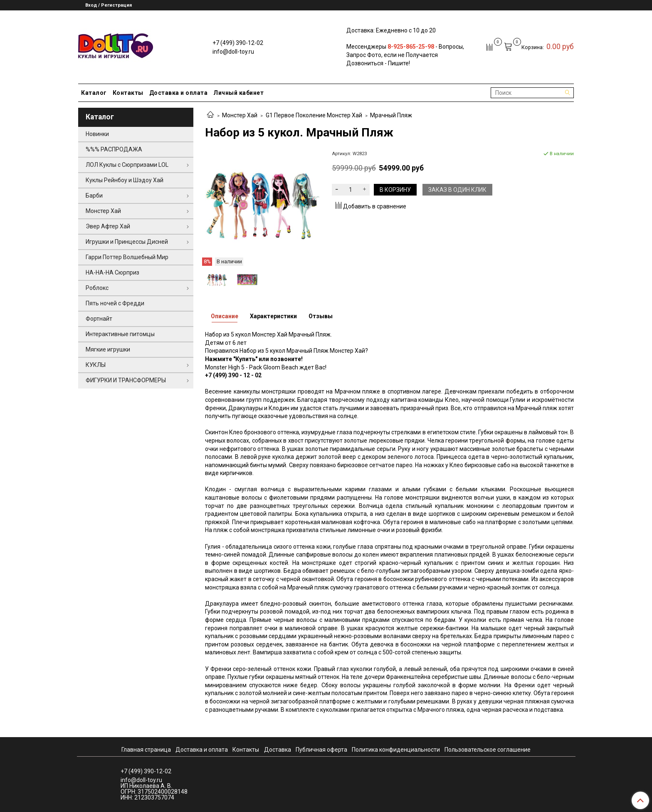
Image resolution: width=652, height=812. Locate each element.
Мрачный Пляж (391, 115)
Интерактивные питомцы (120, 334)
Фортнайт (99, 319)
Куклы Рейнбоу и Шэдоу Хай (125, 180)
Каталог (94, 93)
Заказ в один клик (457, 190)
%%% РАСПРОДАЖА (114, 149)
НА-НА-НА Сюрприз (112, 272)
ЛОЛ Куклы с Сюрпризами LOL (127, 165)
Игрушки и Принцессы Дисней (127, 242)
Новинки (97, 134)
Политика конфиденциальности (396, 750)
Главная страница (146, 750)
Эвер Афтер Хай (108, 226)
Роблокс (97, 288)
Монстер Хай (240, 115)
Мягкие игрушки (108, 349)
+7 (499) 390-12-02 (238, 43)
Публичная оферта (321, 750)
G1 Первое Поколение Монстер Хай (314, 115)
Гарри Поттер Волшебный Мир (127, 257)
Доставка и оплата (179, 93)
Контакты (128, 93)
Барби (94, 196)
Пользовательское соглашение (488, 750)
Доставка (278, 750)
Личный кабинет (238, 93)
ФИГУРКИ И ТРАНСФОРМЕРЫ (126, 380)
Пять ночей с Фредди (115, 303)
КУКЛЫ (96, 365)
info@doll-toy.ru (233, 52)
